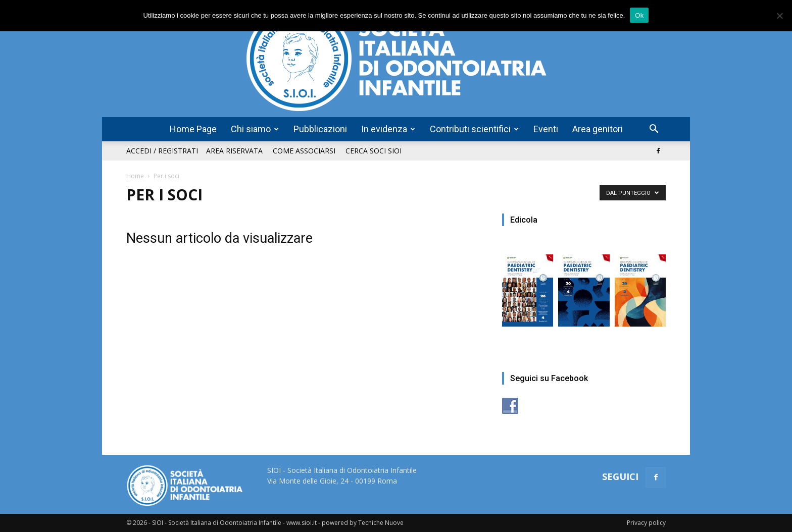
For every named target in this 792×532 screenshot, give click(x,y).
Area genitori (598, 129)
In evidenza (388, 129)
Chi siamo (255, 129)
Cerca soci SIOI (374, 151)
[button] (654, 130)
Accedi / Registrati (162, 151)
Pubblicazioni (320, 129)
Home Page (193, 129)
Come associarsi (304, 151)
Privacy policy (646, 523)
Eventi (546, 129)
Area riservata (234, 151)
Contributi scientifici (474, 129)
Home (135, 176)
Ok (639, 15)
